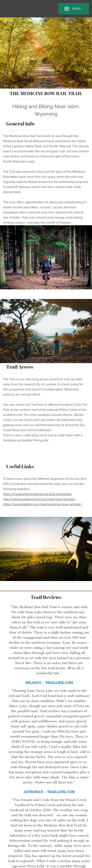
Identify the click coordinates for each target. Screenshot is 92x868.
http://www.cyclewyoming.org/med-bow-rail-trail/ (39, 499)
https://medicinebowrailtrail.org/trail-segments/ (38, 494)
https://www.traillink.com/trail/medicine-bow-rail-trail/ (43, 504)
